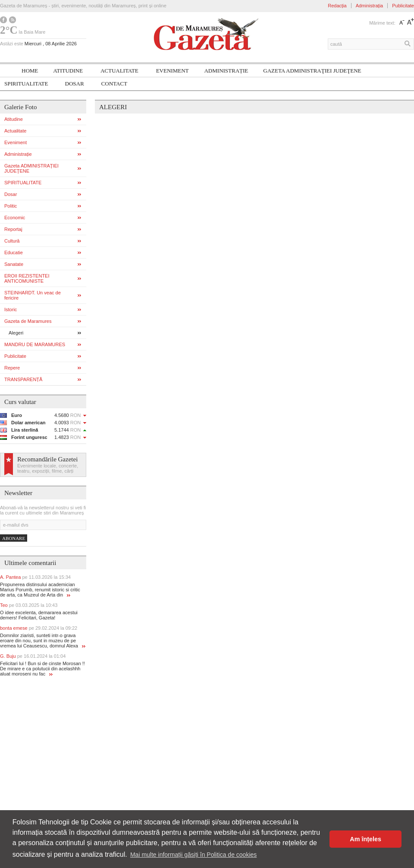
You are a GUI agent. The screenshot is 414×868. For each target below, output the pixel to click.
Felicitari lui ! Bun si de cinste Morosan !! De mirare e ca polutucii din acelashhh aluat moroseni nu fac (42, 669)
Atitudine (68, 71)
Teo (29, 605)
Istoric (11, 309)
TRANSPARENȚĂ (23, 379)
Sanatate (14, 264)
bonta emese (39, 628)
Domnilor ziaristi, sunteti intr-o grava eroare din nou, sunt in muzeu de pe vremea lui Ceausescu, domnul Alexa (43, 641)
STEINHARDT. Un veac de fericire (33, 295)
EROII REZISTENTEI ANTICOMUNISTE (27, 278)
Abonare (14, 538)
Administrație (226, 71)
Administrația (370, 6)
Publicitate (403, 6)
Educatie (14, 253)
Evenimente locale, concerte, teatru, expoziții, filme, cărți (48, 468)
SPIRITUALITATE (26, 84)
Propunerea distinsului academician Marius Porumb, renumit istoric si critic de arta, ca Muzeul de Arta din (40, 590)
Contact (114, 84)
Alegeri (16, 333)
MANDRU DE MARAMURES (35, 344)
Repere (12, 368)
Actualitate (119, 71)
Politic (11, 206)
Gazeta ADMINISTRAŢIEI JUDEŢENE (312, 71)
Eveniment (172, 71)
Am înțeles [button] (365, 839)
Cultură (12, 241)
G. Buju (33, 656)
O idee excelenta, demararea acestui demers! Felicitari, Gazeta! (39, 615)
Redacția (337, 6)
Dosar (75, 84)
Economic (15, 218)
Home (30, 71)
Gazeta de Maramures (28, 321)
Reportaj (13, 229)
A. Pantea (35, 577)
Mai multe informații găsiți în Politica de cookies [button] (193, 855)
